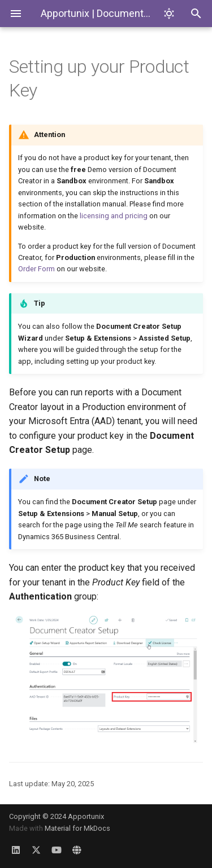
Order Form (36, 269)
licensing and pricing (114, 216)
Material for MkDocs (77, 828)
